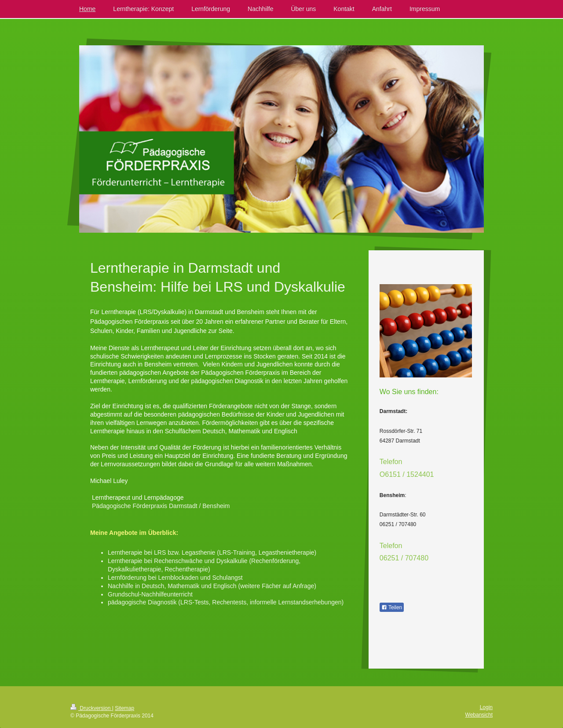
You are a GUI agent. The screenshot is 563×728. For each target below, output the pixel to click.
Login (486, 707)
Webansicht (479, 715)
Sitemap (124, 708)
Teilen (392, 607)
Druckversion (91, 708)
